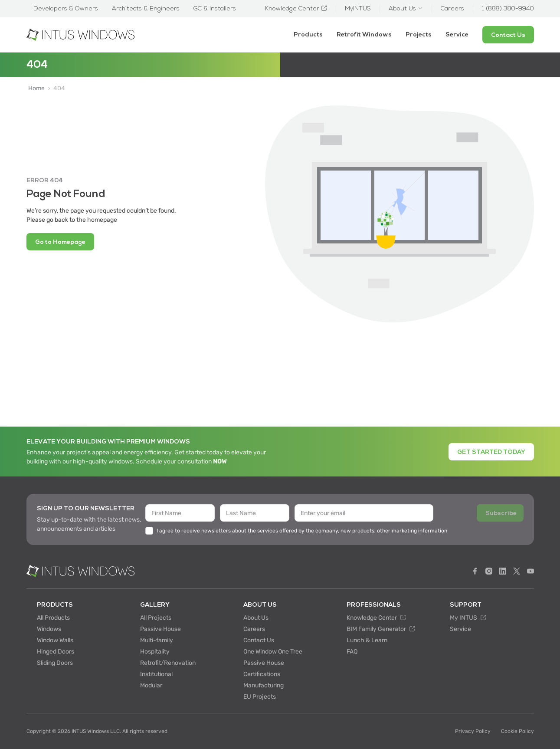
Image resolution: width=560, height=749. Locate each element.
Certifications (262, 674)
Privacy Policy (473, 731)
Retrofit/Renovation (168, 663)
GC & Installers (215, 9)
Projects (419, 34)
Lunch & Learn (367, 640)
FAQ (352, 652)
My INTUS (468, 618)
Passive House (160, 629)
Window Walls (55, 640)
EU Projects (260, 697)
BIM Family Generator (381, 629)
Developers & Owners (66, 9)
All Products (53, 618)
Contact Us (259, 640)
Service (457, 34)
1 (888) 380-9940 (508, 9)
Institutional (156, 674)
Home (36, 89)
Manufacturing (264, 685)
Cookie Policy (517, 731)
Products (308, 34)
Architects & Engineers (146, 9)
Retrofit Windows (364, 34)
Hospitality (155, 652)
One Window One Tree (273, 652)
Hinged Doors (56, 652)
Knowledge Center (376, 618)
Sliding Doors (55, 663)
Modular (151, 685)
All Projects (156, 618)
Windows (49, 629)
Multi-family (157, 640)
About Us (256, 618)
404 (59, 89)
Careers (254, 629)
